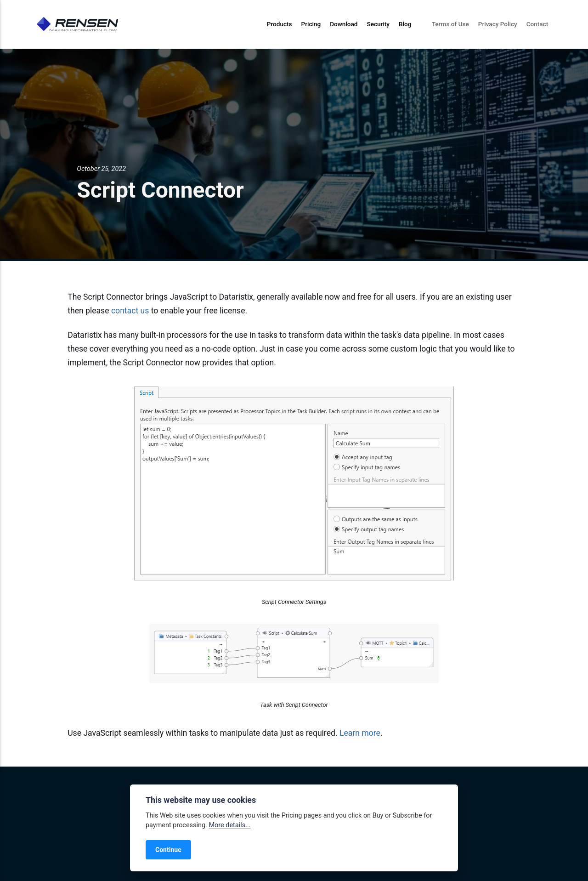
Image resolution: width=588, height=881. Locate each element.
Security (378, 24)
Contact (537, 24)
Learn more (360, 733)
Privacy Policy (498, 24)
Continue (168, 850)
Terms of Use (450, 24)
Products (280, 24)
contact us (130, 311)
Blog (405, 24)
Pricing (311, 24)
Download (344, 24)
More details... (229, 825)
